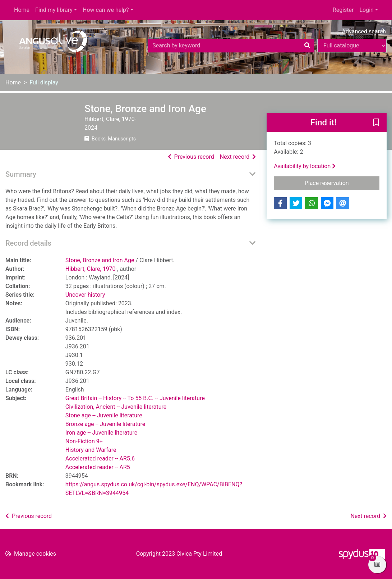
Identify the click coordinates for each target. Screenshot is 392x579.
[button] (376, 123)
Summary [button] (21, 174)
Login (366, 10)
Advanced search (364, 31)
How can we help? (106, 10)
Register (343, 10)
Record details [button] (28, 243)
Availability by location (305, 166)
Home (22, 10)
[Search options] (352, 46)
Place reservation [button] (342, 182)
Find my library (54, 10)
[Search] (307, 46)
